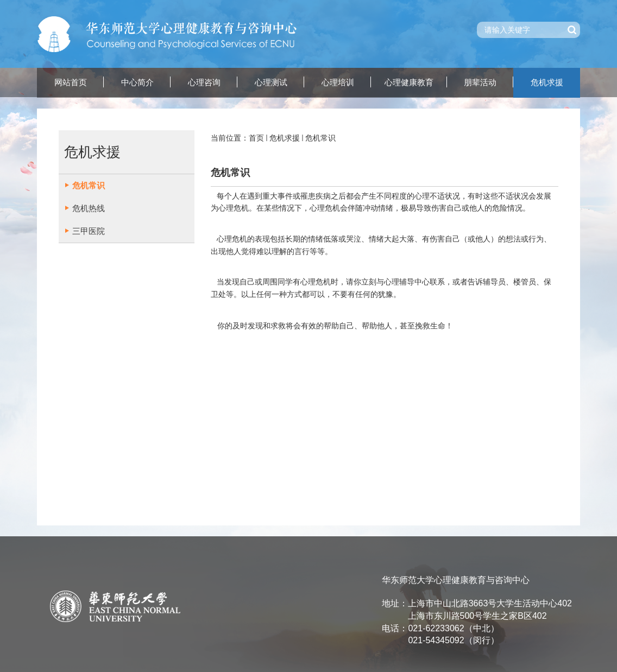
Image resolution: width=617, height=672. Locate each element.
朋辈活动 (480, 83)
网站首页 (71, 83)
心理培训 (338, 83)
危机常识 (320, 138)
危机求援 (547, 83)
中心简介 (137, 83)
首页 (256, 138)
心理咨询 (204, 83)
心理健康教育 (409, 83)
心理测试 (271, 83)
